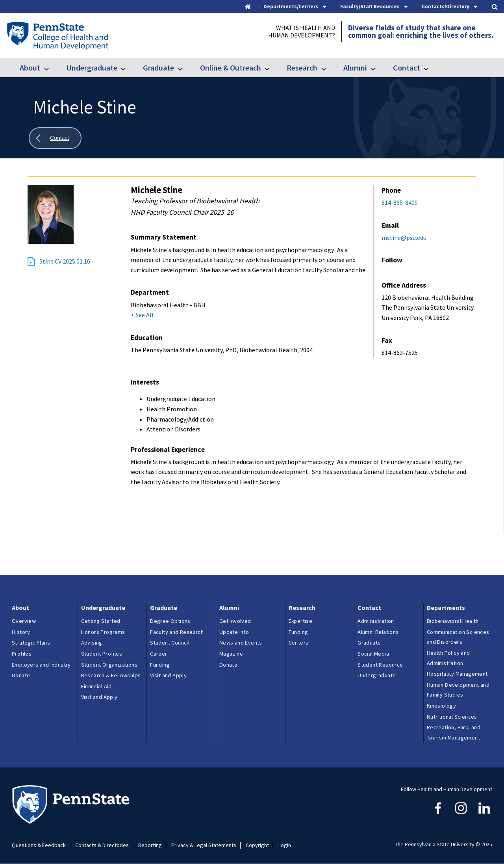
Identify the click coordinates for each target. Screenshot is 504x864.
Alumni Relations (378, 632)
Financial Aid (96, 686)
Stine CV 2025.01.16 (65, 261)
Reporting (150, 845)
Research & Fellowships (111, 675)
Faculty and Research (177, 632)
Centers (299, 643)
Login (285, 845)
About (30, 68)
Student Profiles (102, 654)
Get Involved (235, 621)
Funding (160, 665)
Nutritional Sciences (452, 717)
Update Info (234, 632)
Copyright (257, 845)
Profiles (22, 654)
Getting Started (101, 621)
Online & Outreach (231, 68)
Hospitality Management (457, 674)
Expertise (301, 621)
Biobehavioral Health (453, 621)
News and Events (241, 643)
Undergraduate (92, 68)
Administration (376, 621)
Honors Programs (103, 632)
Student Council (170, 643)
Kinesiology (441, 706)
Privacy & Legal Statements (204, 845)
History (21, 632)
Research (302, 68)
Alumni (355, 68)
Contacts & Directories (102, 845)
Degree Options (170, 621)
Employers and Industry (41, 665)
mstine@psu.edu (404, 238)
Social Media (373, 654)
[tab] (296, 7)
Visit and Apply (99, 697)
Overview (24, 621)
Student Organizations (109, 665)
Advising (92, 643)
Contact (407, 68)
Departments (446, 608)
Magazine (231, 654)
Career (158, 654)
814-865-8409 (400, 203)
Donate (21, 675)
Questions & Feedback (39, 845)
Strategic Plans (31, 643)
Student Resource (380, 665)
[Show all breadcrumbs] (55, 138)
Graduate (158, 68)
